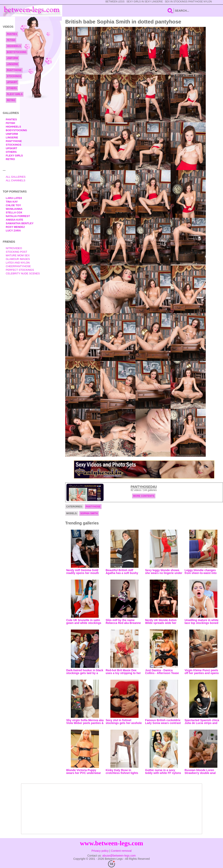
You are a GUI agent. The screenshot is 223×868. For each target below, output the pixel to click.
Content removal (121, 851)
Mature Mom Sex (18, 255)
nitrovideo (14, 248)
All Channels (16, 180)
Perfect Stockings (20, 270)
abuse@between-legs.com (119, 856)
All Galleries (16, 177)
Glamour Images (18, 259)
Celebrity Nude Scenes (23, 273)
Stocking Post (17, 252)
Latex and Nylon (18, 263)
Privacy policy (100, 851)
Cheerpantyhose (18, 266)
